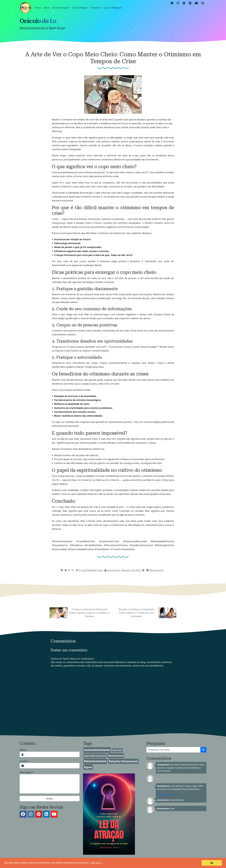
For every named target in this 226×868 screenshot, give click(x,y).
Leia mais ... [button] (97, 863)
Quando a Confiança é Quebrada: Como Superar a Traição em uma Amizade (137, 613)
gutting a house (165, 794)
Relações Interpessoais (123, 761)
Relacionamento (95, 761)
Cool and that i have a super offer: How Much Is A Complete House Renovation (180, 788)
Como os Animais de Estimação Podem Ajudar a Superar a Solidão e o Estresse (89, 613)
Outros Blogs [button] (80, 8)
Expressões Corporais (95, 756)
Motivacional (157, 570)
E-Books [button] (95, 8)
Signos (88, 767)
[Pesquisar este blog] (173, 750)
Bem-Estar (118, 750)
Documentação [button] (60, 8)
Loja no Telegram (113, 8)
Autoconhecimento (97, 750)
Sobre (47, 8)
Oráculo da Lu (38, 21)
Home (38, 8)
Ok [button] (212, 863)
